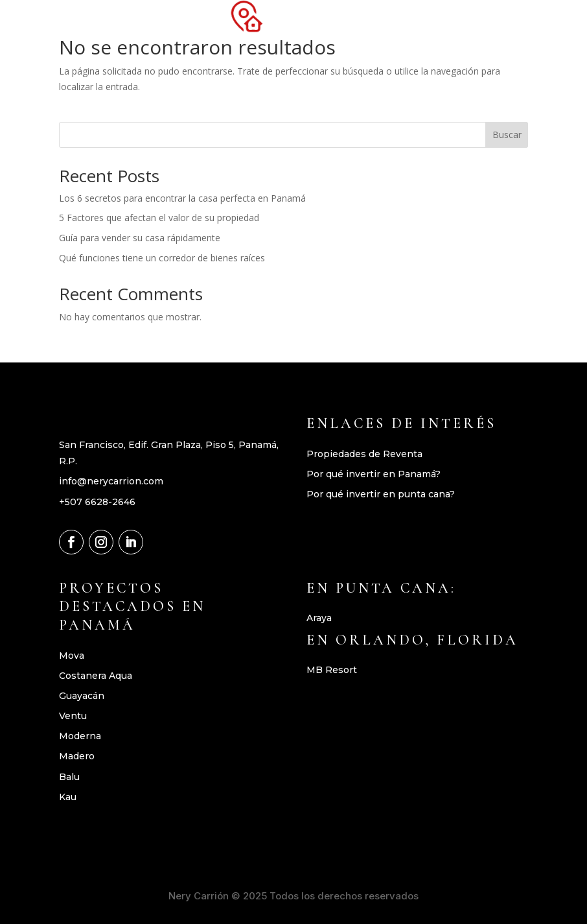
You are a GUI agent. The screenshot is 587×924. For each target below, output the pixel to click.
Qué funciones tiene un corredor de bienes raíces (162, 258)
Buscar (507, 135)
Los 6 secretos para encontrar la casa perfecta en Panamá (182, 198)
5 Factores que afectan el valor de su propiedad (159, 218)
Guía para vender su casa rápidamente (140, 238)
